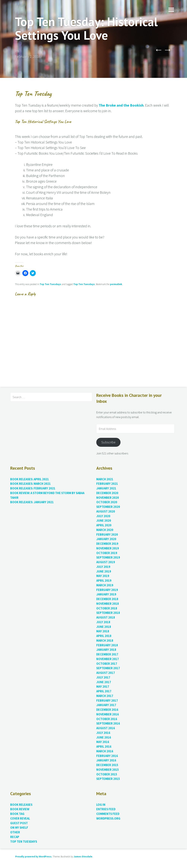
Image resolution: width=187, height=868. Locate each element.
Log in (101, 805)
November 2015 (108, 770)
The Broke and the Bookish (121, 105)
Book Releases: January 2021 (32, 502)
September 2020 (108, 507)
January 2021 (106, 488)
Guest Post (19, 823)
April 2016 (104, 747)
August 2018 (106, 618)
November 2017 (108, 659)
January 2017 (106, 705)
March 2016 (105, 751)
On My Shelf (19, 828)
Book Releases (21, 805)
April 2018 (104, 636)
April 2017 (104, 691)
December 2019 (107, 544)
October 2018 (107, 608)
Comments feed (108, 814)
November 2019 (108, 548)
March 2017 (105, 696)
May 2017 (103, 687)
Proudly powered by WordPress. (34, 857)
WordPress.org (108, 819)
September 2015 (108, 779)
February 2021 (107, 484)
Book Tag (17, 814)
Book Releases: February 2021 (33, 488)
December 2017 (107, 654)
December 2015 (107, 765)
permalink (116, 284)
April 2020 (104, 525)
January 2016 (106, 760)
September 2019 (108, 558)
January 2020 (106, 539)
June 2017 (104, 682)
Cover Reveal (20, 819)
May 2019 (103, 576)
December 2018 (107, 599)
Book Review (20, 809)
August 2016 (106, 728)
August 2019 (106, 562)
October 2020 (107, 502)
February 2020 (107, 535)
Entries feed (106, 809)
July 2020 (103, 516)
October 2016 (107, 719)
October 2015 (107, 774)
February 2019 (107, 590)
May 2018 (103, 631)
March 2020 (105, 530)
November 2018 (108, 604)
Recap (15, 837)
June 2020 (104, 521)
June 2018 (104, 627)
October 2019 (107, 553)
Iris (17, 51)
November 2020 (108, 498)
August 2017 (106, 673)
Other (15, 832)
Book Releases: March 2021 (30, 484)
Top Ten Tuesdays (50, 284)
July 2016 (103, 733)
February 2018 (107, 645)
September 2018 (108, 613)
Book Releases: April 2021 (30, 479)
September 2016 (108, 724)
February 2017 (107, 701)
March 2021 (105, 479)
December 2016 (107, 710)
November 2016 (108, 714)
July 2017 (103, 678)
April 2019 (104, 581)
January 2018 (106, 650)
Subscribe (108, 442)
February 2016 (107, 756)
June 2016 (104, 737)
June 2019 (104, 571)
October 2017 (107, 664)
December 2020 (107, 493)
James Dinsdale (83, 857)
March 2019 (105, 585)
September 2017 (108, 668)
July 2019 (103, 567)
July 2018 (103, 622)
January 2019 (106, 594)
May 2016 (103, 742)
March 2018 (105, 641)
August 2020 (106, 512)
